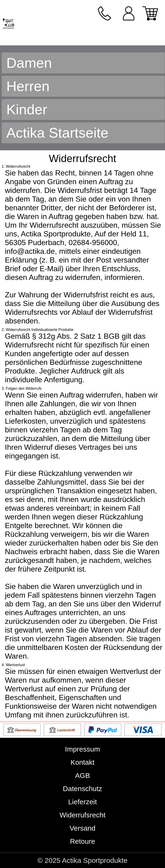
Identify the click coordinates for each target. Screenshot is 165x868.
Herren (28, 86)
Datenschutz (82, 789)
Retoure (82, 841)
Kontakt (83, 762)
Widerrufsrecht (82, 815)
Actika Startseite (57, 133)
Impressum (82, 749)
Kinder (27, 109)
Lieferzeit (83, 802)
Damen (29, 63)
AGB (82, 775)
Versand (82, 828)
